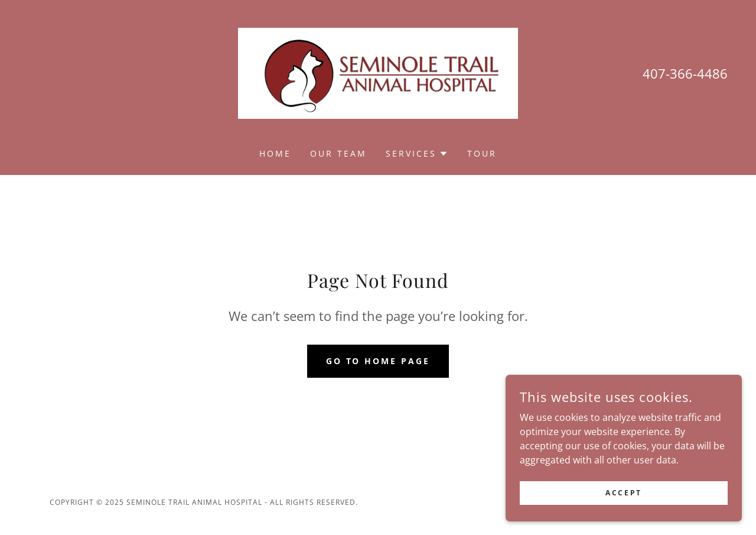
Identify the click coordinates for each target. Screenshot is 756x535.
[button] (417, 154)
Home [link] (275, 153)
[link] (378, 72)
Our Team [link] (338, 153)
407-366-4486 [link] (685, 73)
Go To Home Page (378, 361)
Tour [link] (482, 153)
